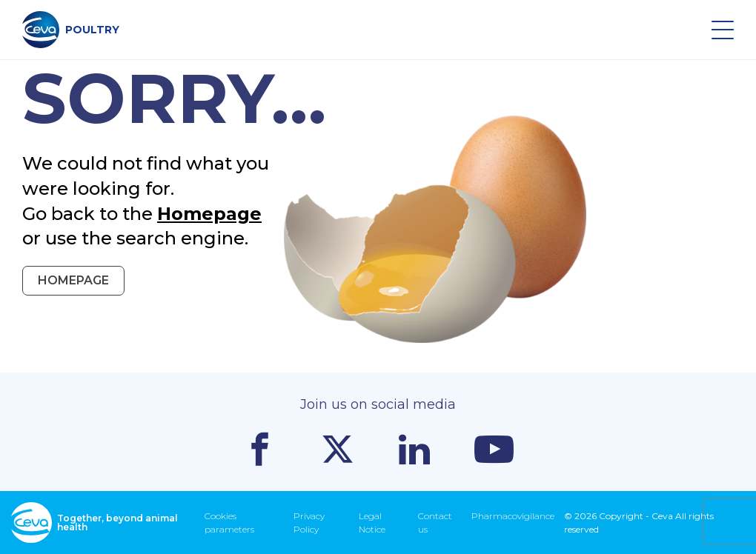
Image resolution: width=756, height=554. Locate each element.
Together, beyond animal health (94, 523)
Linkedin (414, 450)
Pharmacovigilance (513, 516)
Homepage (209, 214)
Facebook (260, 449)
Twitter (338, 449)
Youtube (494, 449)
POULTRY (71, 30)
